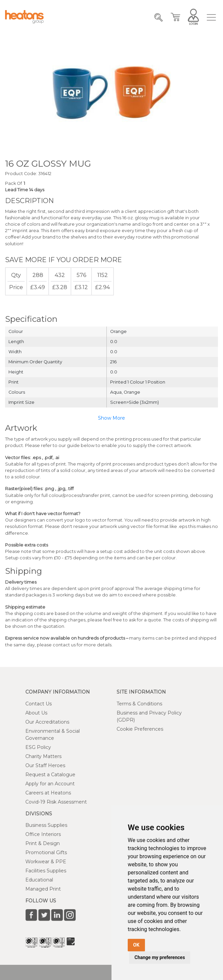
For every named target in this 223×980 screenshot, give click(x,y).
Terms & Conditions (139, 704)
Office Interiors (43, 834)
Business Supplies (46, 825)
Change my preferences (160, 957)
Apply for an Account (50, 784)
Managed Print (43, 889)
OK (136, 945)
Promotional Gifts (46, 852)
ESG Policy (38, 747)
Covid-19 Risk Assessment (56, 802)
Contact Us (39, 704)
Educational (39, 880)
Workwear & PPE (46, 862)
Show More (111, 418)
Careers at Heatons (48, 793)
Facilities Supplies (46, 871)
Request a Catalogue (50, 775)
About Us (36, 713)
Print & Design (43, 843)
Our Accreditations (47, 722)
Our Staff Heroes (45, 765)
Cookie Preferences (140, 729)
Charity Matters (43, 756)
